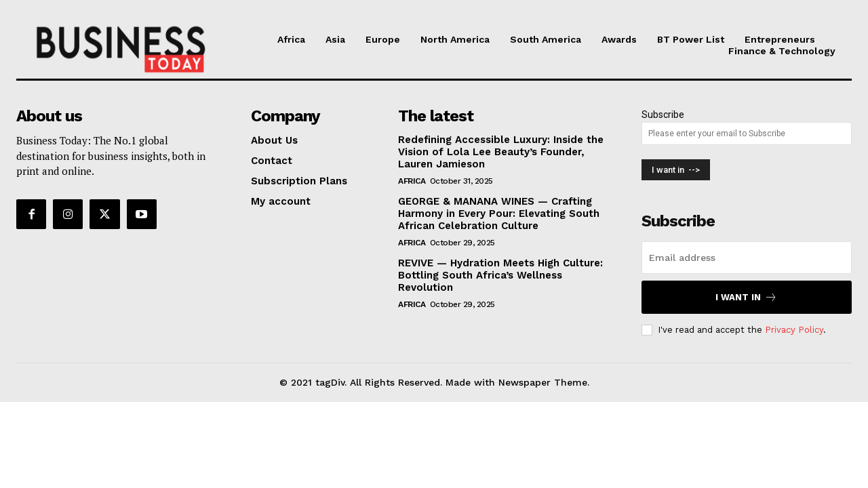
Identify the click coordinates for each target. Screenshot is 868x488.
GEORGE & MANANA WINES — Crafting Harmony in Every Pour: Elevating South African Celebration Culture (499, 213)
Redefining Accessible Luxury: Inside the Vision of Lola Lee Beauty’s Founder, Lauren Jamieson (501, 152)
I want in (746, 297)
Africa (412, 181)
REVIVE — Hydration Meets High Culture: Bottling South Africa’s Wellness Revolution (500, 275)
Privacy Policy (794, 330)
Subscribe (663, 115)
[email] (747, 258)
